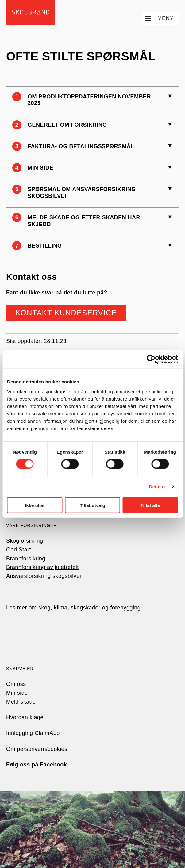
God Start (19, 550)
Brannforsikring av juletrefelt (42, 567)
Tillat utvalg (92, 505)
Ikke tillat (35, 505)
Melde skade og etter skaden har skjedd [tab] (84, 221)
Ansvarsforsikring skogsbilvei (44, 576)
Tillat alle (150, 505)
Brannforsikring (26, 559)
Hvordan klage (25, 717)
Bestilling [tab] (45, 246)
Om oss (16, 684)
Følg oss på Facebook (37, 765)
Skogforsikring (25, 541)
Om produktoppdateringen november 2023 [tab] (89, 100)
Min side (17, 693)
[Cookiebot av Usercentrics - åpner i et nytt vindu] (151, 359)
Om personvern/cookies (37, 749)
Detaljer (158, 487)
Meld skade (21, 702)
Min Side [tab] (40, 168)
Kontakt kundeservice (66, 313)
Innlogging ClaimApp (33, 733)
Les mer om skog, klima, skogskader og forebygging (73, 608)
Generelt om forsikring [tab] (67, 125)
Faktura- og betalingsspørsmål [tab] (81, 146)
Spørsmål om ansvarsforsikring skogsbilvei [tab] (82, 193)
